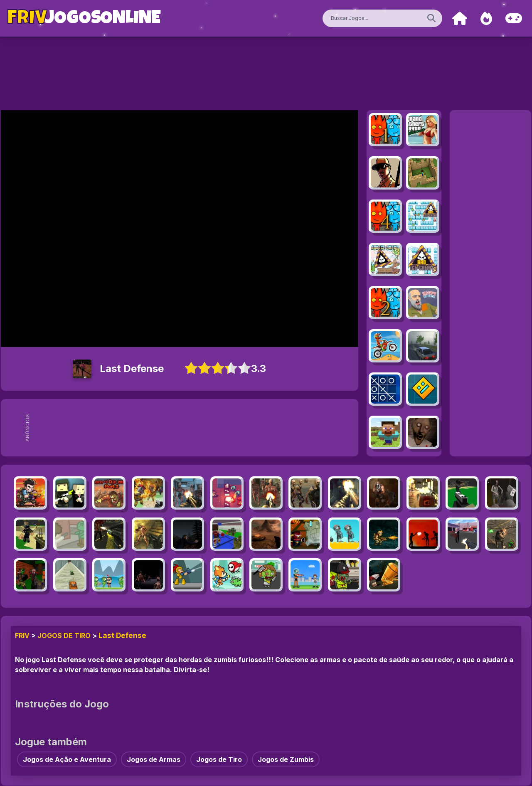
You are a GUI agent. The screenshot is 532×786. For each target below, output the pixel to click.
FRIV (22, 636)
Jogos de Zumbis (286, 759)
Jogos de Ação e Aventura (67, 759)
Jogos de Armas (154, 759)
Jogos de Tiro (64, 636)
